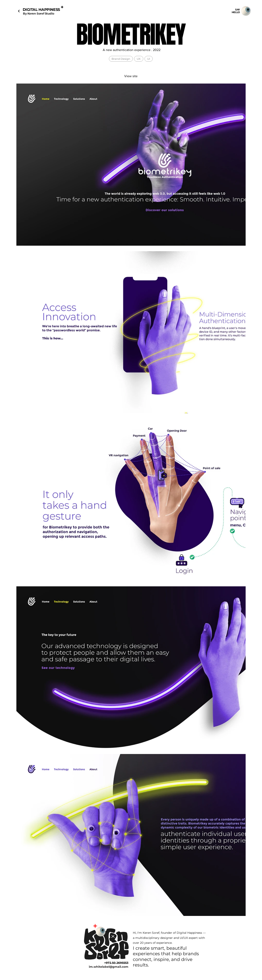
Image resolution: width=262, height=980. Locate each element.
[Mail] (246, 11)
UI (149, 59)
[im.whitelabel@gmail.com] (104, 967)
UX (139, 59)
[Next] (19, 11)
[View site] (131, 76)
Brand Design (121, 59)
